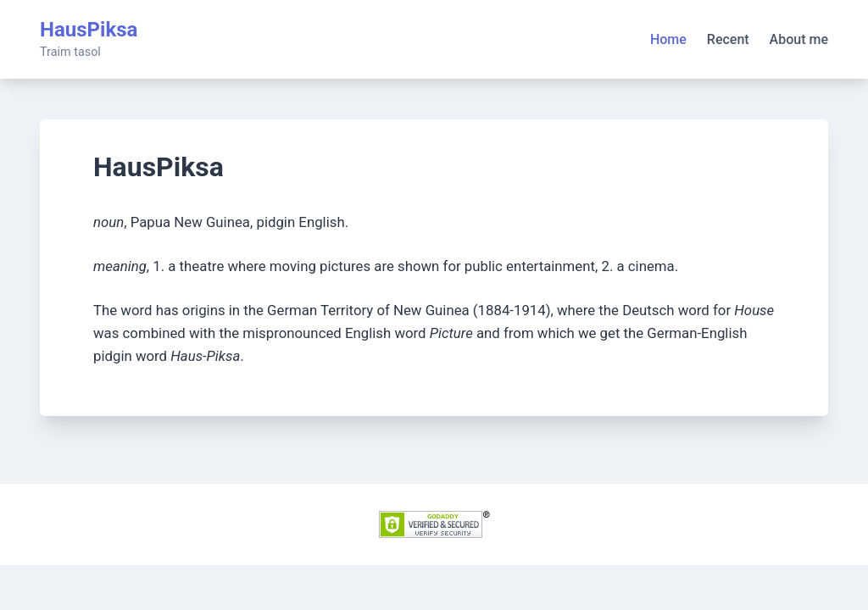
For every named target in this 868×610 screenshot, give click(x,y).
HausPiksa (89, 30)
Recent (728, 39)
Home (668, 39)
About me (799, 39)
